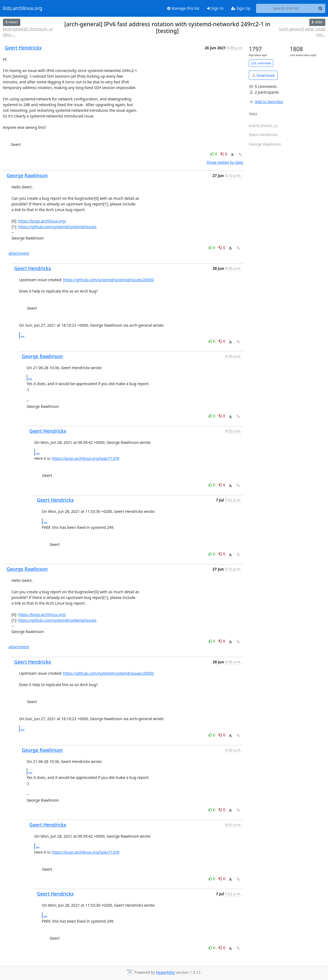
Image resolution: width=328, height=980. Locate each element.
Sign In (215, 8)
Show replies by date (225, 162)
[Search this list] (286, 8)
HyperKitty (165, 972)
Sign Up (241, 8)
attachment (19, 253)
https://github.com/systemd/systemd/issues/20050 (108, 280)
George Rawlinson (27, 175)
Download (263, 75)
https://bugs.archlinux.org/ (42, 221)
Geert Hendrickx (23, 48)
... (23, 335)
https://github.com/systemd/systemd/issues (57, 227)
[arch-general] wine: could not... (302, 32)
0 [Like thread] (214, 154)
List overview (261, 63)
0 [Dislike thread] (224, 154)
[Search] (320, 8)
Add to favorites (266, 102)
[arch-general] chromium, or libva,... (28, 32)
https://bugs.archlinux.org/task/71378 (86, 458)
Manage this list (183, 8)
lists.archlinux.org (23, 8)
